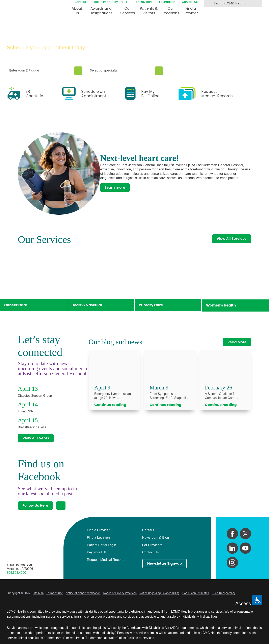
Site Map (38, 593)
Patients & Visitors (149, 11)
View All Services (232, 239)
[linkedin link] (232, 548)
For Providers (143, 2)
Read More (237, 342)
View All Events (36, 438)
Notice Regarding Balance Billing (159, 593)
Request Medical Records (106, 560)
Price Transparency (224, 593)
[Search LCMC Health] (208, 3)
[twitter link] (245, 534)
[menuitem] (77, 12)
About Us (77, 11)
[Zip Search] (78, 71)
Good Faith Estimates (196, 593)
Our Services (128, 11)
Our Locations (171, 11)
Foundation (167, 2)
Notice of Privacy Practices (120, 593)
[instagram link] (232, 562)
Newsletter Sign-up (164, 563)
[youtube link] (245, 548)
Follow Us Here (35, 505)
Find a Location (98, 538)
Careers (80, 2)
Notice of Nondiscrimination (83, 593)
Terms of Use (55, 593)
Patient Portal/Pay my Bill (110, 2)
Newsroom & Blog (156, 538)
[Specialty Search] (159, 71)
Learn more (115, 187)
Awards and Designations (101, 11)
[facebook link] (232, 534)
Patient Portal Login (101, 545)
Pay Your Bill (96, 552)
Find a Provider (191, 11)
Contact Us (190, 2)
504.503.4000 (16, 573)
